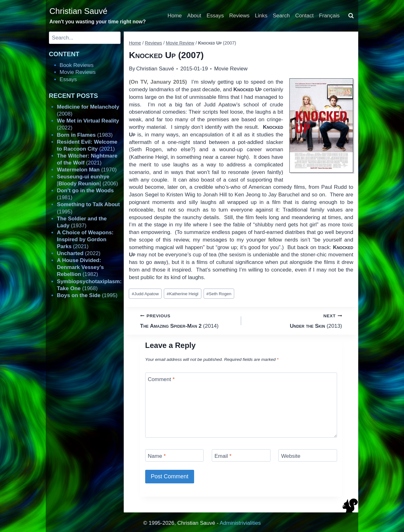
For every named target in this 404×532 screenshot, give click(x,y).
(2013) (294, 320)
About (194, 16)
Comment (161, 379)
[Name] (175, 455)
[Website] (308, 455)
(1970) (87, 170)
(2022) (79, 253)
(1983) (85, 135)
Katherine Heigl (183, 294)
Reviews (239, 16)
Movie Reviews (78, 72)
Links (261, 16)
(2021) (85, 239)
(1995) (87, 295)
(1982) (80, 267)
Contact (304, 16)
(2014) (188, 320)
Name (157, 456)
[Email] (241, 455)
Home (175, 16)
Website (291, 456)
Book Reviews (77, 65)
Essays (215, 16)
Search (281, 16)
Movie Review (231, 69)
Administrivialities (240, 523)
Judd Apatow (145, 294)
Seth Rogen (219, 294)
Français (329, 16)
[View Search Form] (351, 16)
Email (223, 456)
